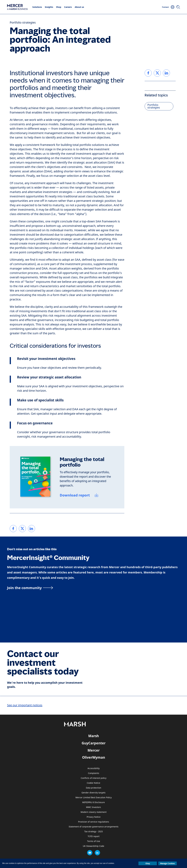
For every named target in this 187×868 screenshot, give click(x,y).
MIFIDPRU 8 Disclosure (93, 802)
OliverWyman (94, 757)
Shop (59, 7)
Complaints (94, 773)
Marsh (94, 736)
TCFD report (94, 836)
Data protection (94, 788)
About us (79, 7)
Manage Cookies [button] (168, 863)
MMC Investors (93, 807)
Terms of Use (94, 841)
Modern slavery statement (94, 812)
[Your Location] (173, 7)
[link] (13, 529)
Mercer (94, 750)
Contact (165, 7)
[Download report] (79, 496)
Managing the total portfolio (82, 462)
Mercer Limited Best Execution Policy (94, 798)
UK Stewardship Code (93, 846)
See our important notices (25, 705)
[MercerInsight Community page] (93, 588)
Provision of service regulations (94, 822)
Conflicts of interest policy (94, 778)
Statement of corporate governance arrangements (94, 827)
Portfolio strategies (23, 23)
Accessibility (94, 768)
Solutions (37, 7)
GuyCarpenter (94, 743)
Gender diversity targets (93, 793)
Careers (68, 7)
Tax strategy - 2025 (94, 832)
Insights (49, 7)
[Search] (178, 7)
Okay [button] (148, 863)
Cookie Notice (93, 783)
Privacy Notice (94, 817)
